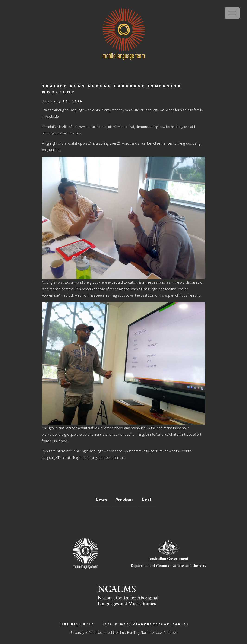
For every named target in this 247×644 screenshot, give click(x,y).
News (101, 500)
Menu (232, 13)
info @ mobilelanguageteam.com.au (146, 624)
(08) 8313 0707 (77, 624)
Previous (124, 500)
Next (147, 500)
